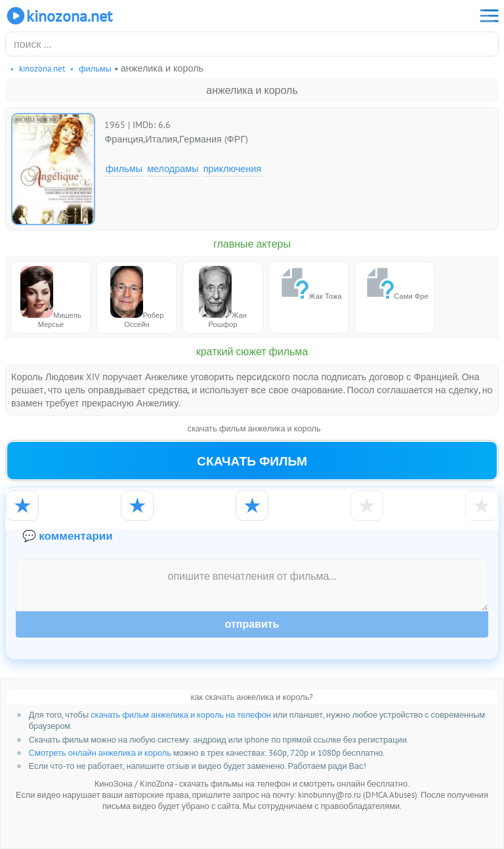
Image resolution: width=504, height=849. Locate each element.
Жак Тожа (308, 283)
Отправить (252, 624)
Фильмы (124, 168)
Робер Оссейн (137, 297)
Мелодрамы (173, 168)
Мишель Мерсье (51, 297)
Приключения (232, 168)
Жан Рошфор (223, 297)
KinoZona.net (59, 16)
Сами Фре (394, 283)
